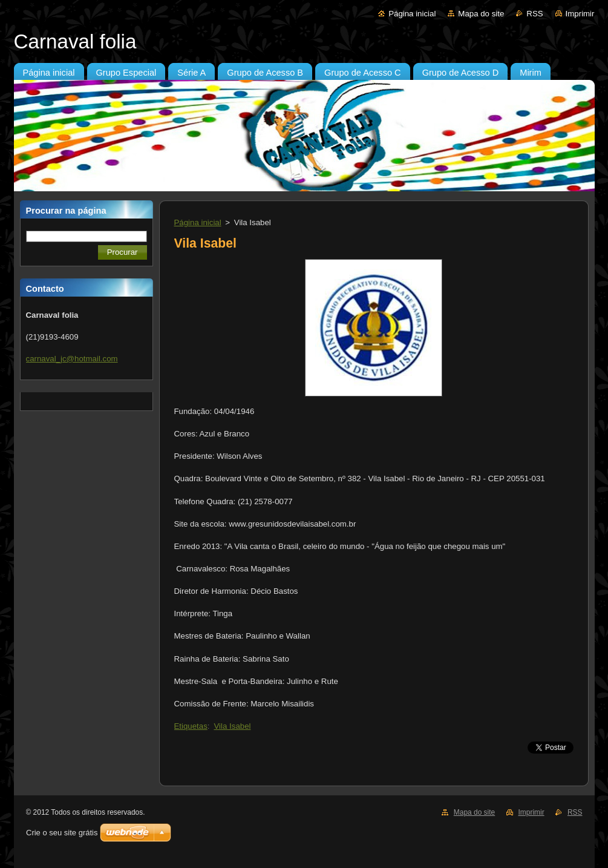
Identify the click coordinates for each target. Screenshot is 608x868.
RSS (534, 14)
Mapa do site (481, 14)
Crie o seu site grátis (62, 833)
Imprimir (580, 14)
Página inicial (412, 14)
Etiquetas (191, 726)
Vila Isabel (233, 726)
